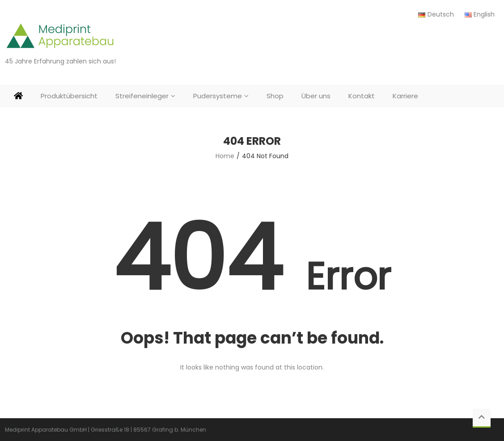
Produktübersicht (69, 96)
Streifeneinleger (142, 96)
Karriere (405, 96)
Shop (275, 96)
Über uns (316, 96)
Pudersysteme (218, 96)
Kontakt (362, 96)
